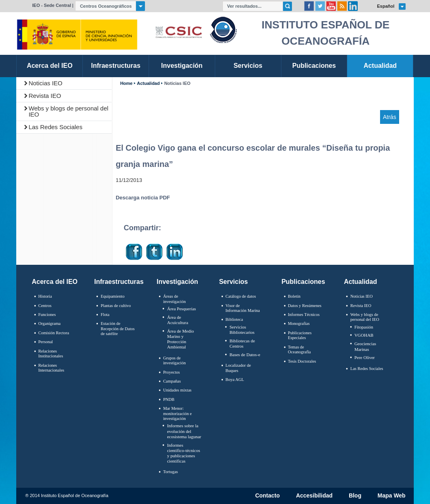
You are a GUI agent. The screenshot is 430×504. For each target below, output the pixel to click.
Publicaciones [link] (314, 66)
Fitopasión (364, 327)
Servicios (233, 282)
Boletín (294, 296)
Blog (355, 496)
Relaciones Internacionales (51, 368)
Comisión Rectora (54, 333)
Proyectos (172, 372)
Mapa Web (392, 496)
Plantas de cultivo (116, 306)
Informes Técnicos (304, 315)
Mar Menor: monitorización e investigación (178, 413)
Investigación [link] (182, 66)
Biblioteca (234, 319)
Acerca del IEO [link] (50, 66)
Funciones (47, 315)
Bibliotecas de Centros (242, 343)
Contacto (267, 496)
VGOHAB (364, 335)
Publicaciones (303, 282)
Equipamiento (113, 296)
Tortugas (171, 472)
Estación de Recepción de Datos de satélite (118, 329)
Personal (45, 342)
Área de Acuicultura (177, 320)
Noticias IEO (45, 83)
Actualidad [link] (380, 66)
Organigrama (49, 323)
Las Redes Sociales (55, 127)
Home (126, 83)
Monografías (299, 323)
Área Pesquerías (181, 309)
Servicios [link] (248, 66)
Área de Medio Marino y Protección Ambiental (180, 339)
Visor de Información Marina (243, 308)
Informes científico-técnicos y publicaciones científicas (183, 453)
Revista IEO (45, 96)
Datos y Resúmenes (305, 306)
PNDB (169, 399)
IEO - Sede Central (52, 5)
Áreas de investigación (175, 299)
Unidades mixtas (177, 390)
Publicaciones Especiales (300, 335)
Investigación (177, 282)
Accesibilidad (314, 496)
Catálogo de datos (241, 296)
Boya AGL (235, 380)
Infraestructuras (119, 282)
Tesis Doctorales (302, 361)
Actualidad (148, 83)
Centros (45, 306)
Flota (105, 315)
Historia (45, 296)
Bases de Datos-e (245, 355)
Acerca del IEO (55, 282)
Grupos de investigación (175, 361)
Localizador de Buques (238, 368)
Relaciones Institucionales (51, 354)
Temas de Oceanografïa (299, 350)
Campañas (172, 381)
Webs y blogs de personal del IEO (68, 111)
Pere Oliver (365, 357)
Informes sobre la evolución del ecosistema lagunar (184, 431)
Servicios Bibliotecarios (242, 330)
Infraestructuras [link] (116, 66)
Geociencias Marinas (365, 346)
